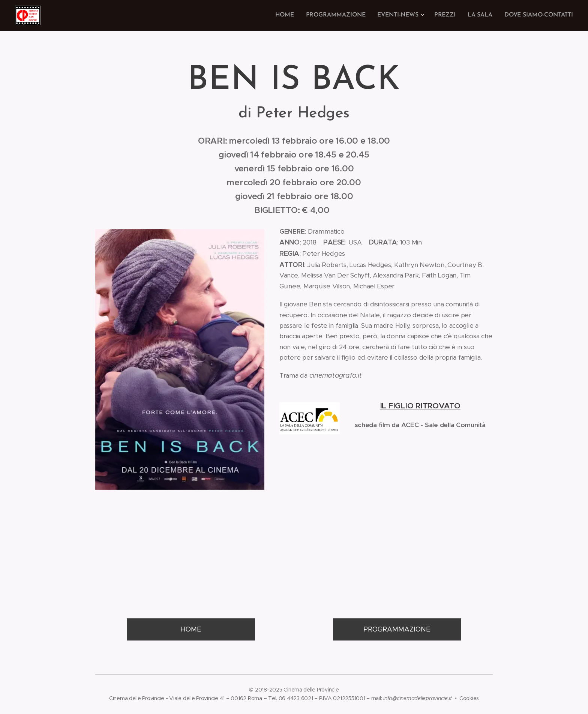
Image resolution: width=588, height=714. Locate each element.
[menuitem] (293, 15)
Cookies (469, 698)
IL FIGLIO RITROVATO (420, 406)
